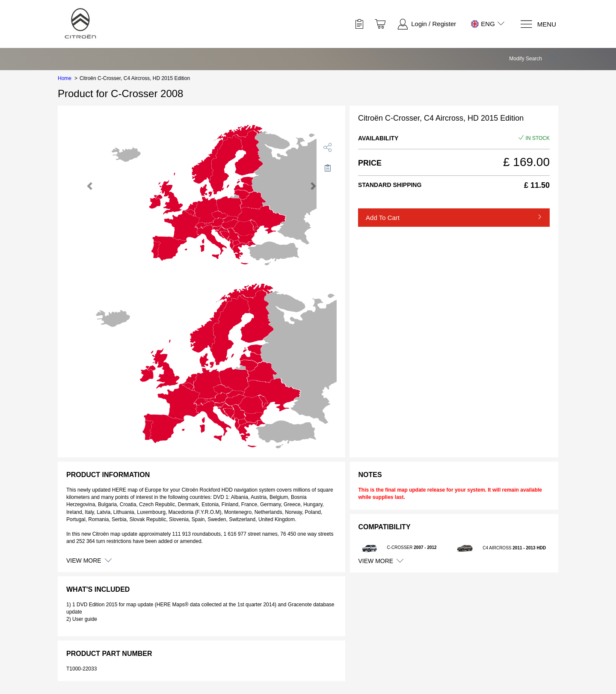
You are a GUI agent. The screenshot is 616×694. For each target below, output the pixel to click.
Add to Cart (383, 218)
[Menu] (538, 24)
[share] (328, 147)
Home (65, 78)
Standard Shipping (390, 185)
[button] (534, 59)
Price (370, 163)
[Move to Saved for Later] (328, 168)
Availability (378, 138)
